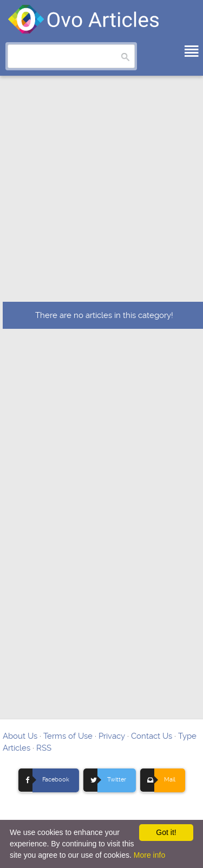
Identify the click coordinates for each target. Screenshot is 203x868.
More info (149, 855)
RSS (44, 748)
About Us (20, 736)
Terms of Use (68, 736)
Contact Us (152, 736)
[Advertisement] (101, 195)
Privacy (112, 736)
